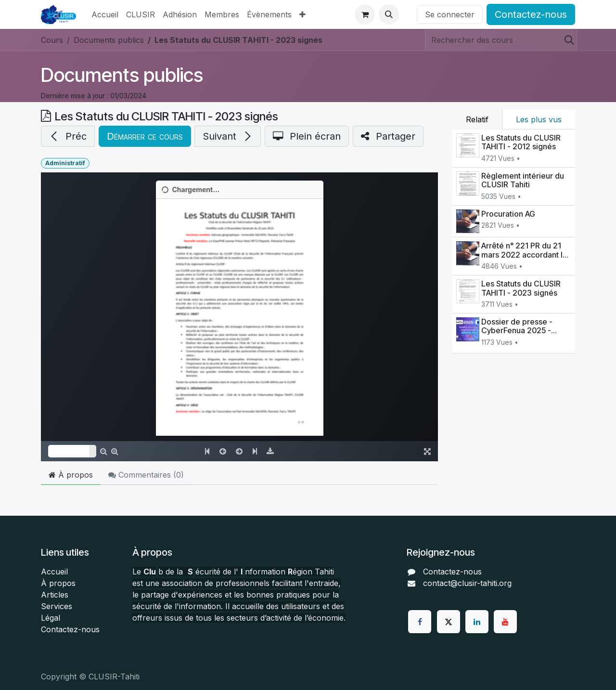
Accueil (54, 572)
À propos (58, 583)
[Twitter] (449, 622)
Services (57, 606)
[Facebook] (420, 622)
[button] (389, 14)
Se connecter (450, 14)
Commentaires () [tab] (146, 475)
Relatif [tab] (477, 119)
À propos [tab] (71, 475)
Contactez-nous (531, 14)
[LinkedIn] (477, 622)
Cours (52, 40)
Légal (51, 618)
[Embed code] (239, 317)
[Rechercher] (566, 40)
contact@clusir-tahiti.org (467, 583)
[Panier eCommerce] (365, 14)
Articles (55, 595)
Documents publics (122, 75)
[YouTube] (505, 622)
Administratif (65, 163)
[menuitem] (105, 14)
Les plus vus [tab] (539, 119)
